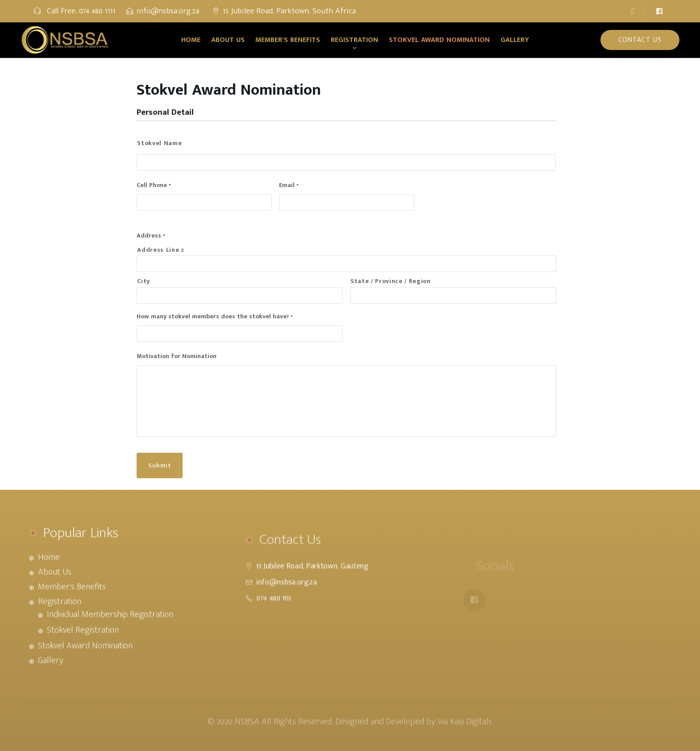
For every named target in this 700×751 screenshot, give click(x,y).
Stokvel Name (159, 143)
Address (151, 236)
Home (191, 40)
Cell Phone (154, 185)
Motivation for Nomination (177, 356)
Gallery (515, 40)
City (144, 281)
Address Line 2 (160, 250)
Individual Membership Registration (110, 639)
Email (289, 185)
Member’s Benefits (288, 40)
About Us (228, 40)
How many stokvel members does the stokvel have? (215, 317)
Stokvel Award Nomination (439, 40)
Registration (354, 40)
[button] (635, 11)
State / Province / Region (391, 281)
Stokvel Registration (83, 655)
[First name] (346, 162)
